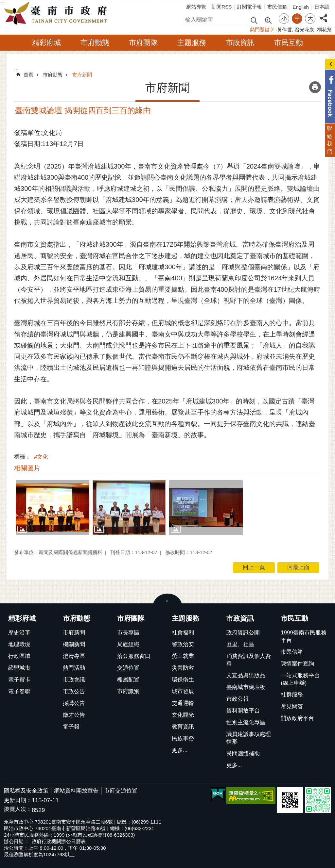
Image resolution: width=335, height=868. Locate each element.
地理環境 (19, 644)
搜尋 (188, 19)
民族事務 (183, 738)
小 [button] (284, 18)
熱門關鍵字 (262, 30)
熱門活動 (74, 668)
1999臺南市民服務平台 (303, 636)
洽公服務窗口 (134, 656)
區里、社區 (240, 644)
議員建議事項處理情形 (249, 738)
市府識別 (128, 691)
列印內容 (315, 87)
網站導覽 (196, 7)
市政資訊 (240, 43)
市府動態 (95, 43)
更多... (180, 750)
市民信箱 (277, 7)
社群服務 (292, 695)
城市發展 (183, 691)
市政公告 (74, 691)
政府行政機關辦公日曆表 (59, 841)
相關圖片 (27, 468)
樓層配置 (128, 680)
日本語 (322, 7)
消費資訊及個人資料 (249, 660)
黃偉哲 (284, 30)
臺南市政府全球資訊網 (57, 13)
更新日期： (18, 800)
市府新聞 (82, 75)
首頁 (28, 75)
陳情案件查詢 (297, 664)
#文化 (41, 457)
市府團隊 (143, 43)
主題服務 (192, 43)
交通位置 (128, 668)
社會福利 (183, 633)
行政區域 (19, 656)
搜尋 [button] (254, 20)
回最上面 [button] (298, 567)
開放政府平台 (297, 718)
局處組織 (128, 644)
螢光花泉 (305, 30)
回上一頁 (254, 567)
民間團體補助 (243, 753)
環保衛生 (183, 680)
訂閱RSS (222, 7)
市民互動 (289, 43)
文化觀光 (183, 715)
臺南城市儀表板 (246, 687)
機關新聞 (74, 644)
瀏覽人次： (18, 809)
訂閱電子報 (249, 7)
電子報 (71, 727)
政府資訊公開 (243, 633)
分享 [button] (324, 15)
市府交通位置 (121, 791)
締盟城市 (19, 668)
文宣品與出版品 (246, 675)
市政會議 (74, 680)
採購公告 (74, 703)
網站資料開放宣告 (76, 791)
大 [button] (310, 18)
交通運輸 (183, 703)
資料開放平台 (243, 711)
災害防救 (183, 668)
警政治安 (183, 644)
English (301, 7)
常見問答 (292, 706)
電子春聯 (19, 691)
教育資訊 (183, 727)
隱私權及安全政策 (26, 791)
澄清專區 (74, 656)
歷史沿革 (19, 633)
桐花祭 (324, 30)
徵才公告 (74, 715)
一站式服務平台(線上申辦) (300, 679)
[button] (53, 508)
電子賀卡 (19, 680)
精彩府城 (46, 43)
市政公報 (238, 699)
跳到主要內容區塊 (3, 3)
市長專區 (128, 633)
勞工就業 (183, 656)
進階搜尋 (268, 20)
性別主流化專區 (246, 722)
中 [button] (297, 18)
